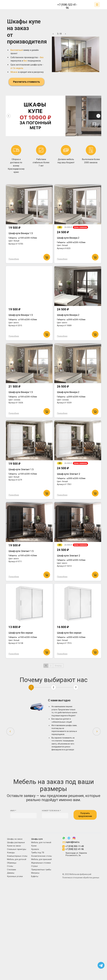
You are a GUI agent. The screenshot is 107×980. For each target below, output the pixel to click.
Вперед (58, 666)
